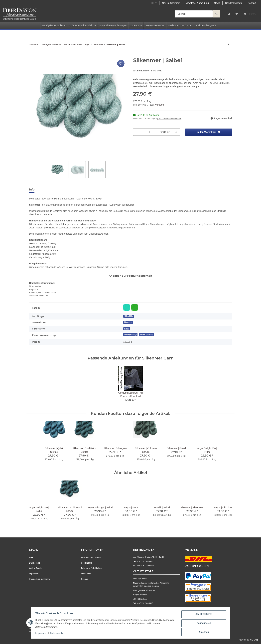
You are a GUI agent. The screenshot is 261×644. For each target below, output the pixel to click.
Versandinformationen (91, 558)
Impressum (34, 574)
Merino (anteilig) (146, 334)
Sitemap (85, 579)
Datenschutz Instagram (39, 579)
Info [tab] (32, 190)
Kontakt (252, 3)
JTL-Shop (254, 640)
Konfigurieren (203, 624)
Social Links (87, 563)
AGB (31, 558)
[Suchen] (194, 14)
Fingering (128, 322)
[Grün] (135, 307)
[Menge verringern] (137, 132)
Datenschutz (35, 563)
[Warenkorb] (249, 14)
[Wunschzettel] (237, 14)
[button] (229, 14)
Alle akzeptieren (203, 615)
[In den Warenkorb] (32, 55)
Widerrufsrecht (36, 568)
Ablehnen (203, 632)
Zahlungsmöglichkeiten (91, 568)
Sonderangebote (234, 3)
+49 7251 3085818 (145, 561)
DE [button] (152, 3)
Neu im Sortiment (171, 3)
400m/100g (129, 316)
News (217, 3)
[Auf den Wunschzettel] (121, 63)
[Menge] (149, 132)
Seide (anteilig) (130, 334)
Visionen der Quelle (206, 25)
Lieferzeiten (86, 574)
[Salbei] (127, 329)
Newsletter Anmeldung (197, 3)
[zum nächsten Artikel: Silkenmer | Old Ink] (228, 44)
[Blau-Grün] (127, 307)
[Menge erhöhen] (176, 132)
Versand (159, 105)
